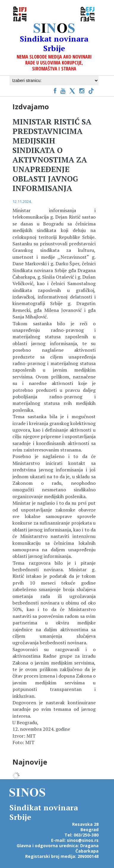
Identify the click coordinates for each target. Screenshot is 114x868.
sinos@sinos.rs (83, 840)
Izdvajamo (31, 106)
